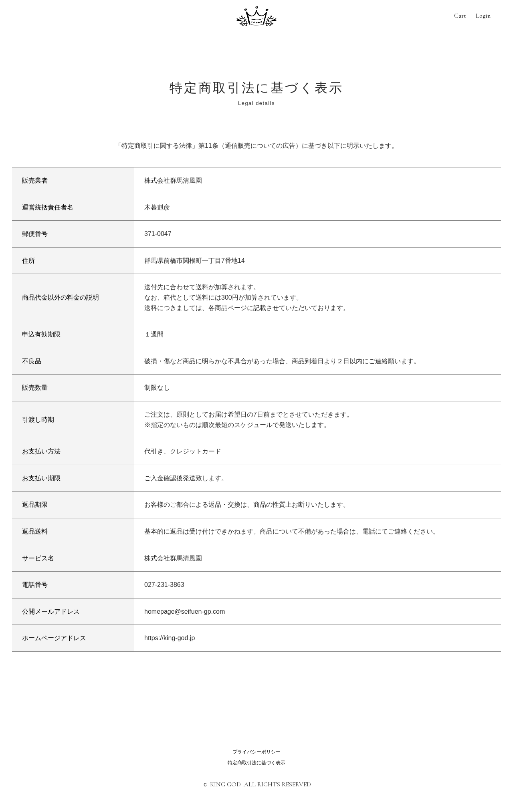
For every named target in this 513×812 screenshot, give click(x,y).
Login (483, 16)
